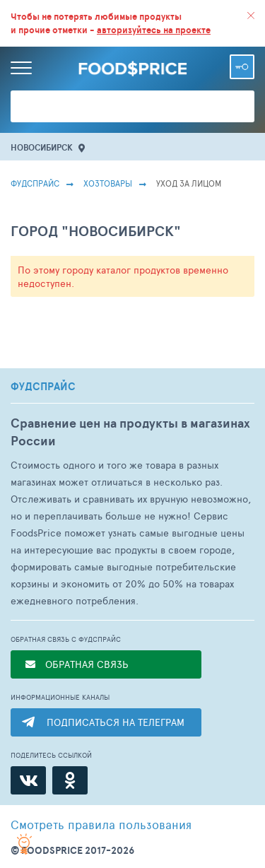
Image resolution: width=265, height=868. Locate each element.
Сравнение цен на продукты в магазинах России (130, 432)
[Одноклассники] (70, 780)
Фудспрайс (35, 183)
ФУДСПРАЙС (43, 387)
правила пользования (101, 824)
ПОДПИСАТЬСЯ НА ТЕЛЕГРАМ (116, 722)
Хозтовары (108, 183)
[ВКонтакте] (28, 780)
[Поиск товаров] (132, 106)
